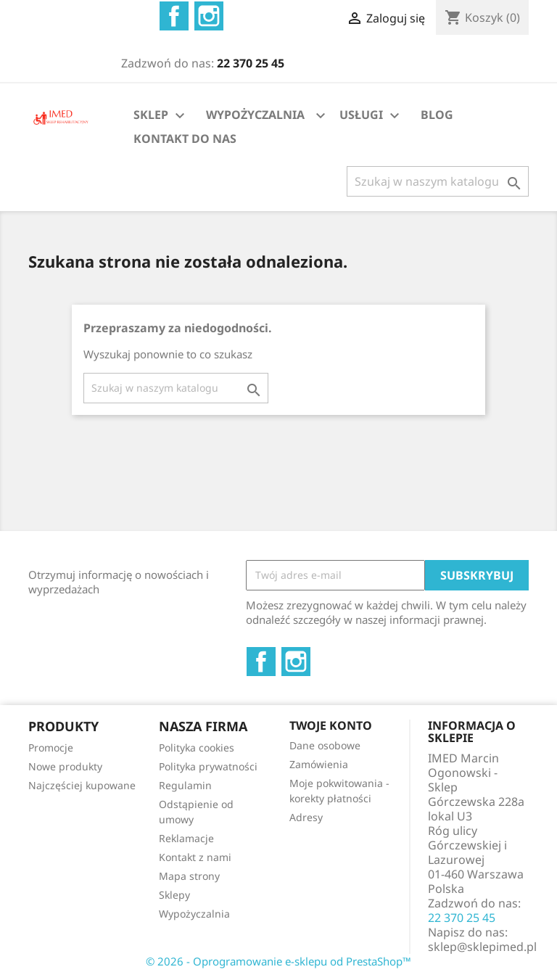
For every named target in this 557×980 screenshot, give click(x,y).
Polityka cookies (197, 748)
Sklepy (174, 895)
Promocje (51, 748)
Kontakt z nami (195, 857)
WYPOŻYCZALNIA (255, 115)
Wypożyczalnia (194, 914)
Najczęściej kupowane (82, 785)
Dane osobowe (325, 745)
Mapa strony (189, 876)
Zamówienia (319, 764)
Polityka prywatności (208, 766)
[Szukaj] (438, 181)
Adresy (306, 817)
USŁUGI (371, 116)
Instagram (209, 16)
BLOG (437, 115)
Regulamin (185, 785)
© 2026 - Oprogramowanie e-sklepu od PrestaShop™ (278, 961)
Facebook (174, 16)
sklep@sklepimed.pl (482, 947)
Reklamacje (186, 838)
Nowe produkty (65, 766)
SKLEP (161, 116)
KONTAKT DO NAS (185, 139)
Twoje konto (331, 725)
